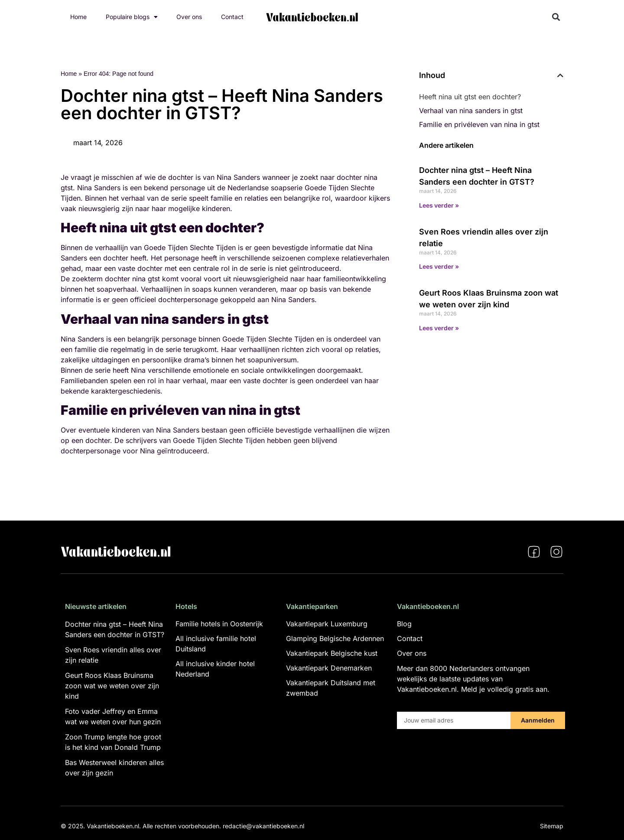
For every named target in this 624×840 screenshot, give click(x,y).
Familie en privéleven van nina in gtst (479, 124)
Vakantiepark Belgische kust (332, 653)
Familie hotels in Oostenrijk (219, 624)
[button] (556, 17)
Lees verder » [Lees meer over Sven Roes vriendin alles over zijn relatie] (439, 266)
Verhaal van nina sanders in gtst (471, 111)
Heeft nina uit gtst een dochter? (470, 97)
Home (78, 17)
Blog (404, 624)
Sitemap (552, 826)
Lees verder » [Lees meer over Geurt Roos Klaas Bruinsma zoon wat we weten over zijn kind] (439, 328)
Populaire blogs (132, 17)
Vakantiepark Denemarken (329, 668)
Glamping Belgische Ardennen (335, 638)
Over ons (189, 17)
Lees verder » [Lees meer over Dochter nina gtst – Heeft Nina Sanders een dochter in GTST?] (439, 205)
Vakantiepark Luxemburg (327, 624)
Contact (232, 17)
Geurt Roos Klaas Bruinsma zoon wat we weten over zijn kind (112, 686)
